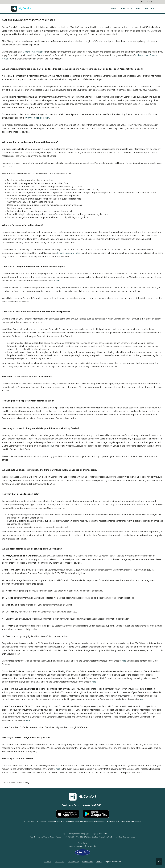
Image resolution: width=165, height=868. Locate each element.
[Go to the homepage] (21, 8)
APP (138, 9)
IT (138, 2)
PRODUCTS (126, 9)
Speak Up (48, 861)
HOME (114, 9)
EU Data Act (60, 861)
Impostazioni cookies (113, 861)
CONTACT (149, 9)
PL (144, 2)
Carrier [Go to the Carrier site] (73, 846)
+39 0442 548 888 (92, 805)
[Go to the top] (159, 862)
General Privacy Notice (34, 52)
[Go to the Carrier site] (82, 852)
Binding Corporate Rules (69, 253)
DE (153, 2)
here (58, 281)
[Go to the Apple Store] (68, 814)
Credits (99, 861)
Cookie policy (88, 861)
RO (150, 2)
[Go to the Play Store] (96, 814)
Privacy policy (73, 861)
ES (147, 2)
